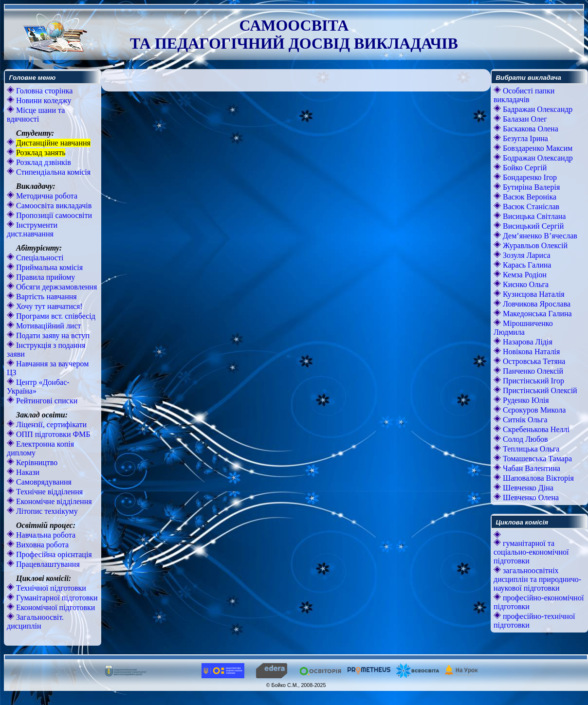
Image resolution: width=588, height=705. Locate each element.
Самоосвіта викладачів (53, 206)
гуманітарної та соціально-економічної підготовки (531, 552)
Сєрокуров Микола (533, 410)
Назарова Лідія (527, 342)
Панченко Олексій (532, 371)
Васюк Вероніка (529, 197)
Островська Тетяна (533, 361)
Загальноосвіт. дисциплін (35, 622)
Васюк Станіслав (530, 207)
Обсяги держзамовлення (55, 287)
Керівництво (36, 462)
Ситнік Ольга (524, 420)
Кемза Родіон (524, 275)
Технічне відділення (48, 492)
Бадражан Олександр (537, 109)
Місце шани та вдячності (36, 115)
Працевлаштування (47, 564)
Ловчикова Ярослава (536, 304)
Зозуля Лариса (526, 255)
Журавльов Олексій (534, 245)
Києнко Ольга (525, 284)
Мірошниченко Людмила (523, 328)
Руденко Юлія (525, 400)
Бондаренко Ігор (529, 177)
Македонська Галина (536, 314)
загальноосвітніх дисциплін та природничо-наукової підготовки (537, 579)
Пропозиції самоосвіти (53, 215)
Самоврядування (43, 482)
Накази (27, 472)
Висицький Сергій (532, 226)
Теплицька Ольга (530, 449)
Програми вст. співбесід (55, 316)
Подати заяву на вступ (52, 335)
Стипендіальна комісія (52, 172)
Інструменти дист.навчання (32, 229)
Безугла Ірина (524, 138)
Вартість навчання (46, 297)
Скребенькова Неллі (535, 429)
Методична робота (46, 196)
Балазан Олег (524, 119)
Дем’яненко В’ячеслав (539, 236)
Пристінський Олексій (539, 390)
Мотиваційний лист (48, 326)
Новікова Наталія (530, 352)
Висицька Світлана (533, 216)
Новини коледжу (43, 100)
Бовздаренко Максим (537, 148)
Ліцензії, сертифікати (50, 425)
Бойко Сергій (524, 168)
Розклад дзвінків (43, 162)
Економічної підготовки (55, 607)
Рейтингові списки (46, 401)
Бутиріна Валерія (530, 187)
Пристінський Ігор (533, 381)
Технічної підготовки (50, 588)
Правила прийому (45, 277)
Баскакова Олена (530, 129)
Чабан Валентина (531, 468)
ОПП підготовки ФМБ (52, 434)
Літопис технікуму (46, 511)
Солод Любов (524, 439)
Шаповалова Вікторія (537, 478)
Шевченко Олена (530, 497)
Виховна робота (41, 545)
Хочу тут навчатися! (48, 306)
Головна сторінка (43, 91)
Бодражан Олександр (537, 158)
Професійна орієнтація (53, 554)
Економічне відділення (53, 501)
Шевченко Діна (527, 488)
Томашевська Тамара (536, 459)
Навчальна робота (45, 535)
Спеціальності (39, 258)
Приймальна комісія (48, 267)
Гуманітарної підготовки (56, 598)
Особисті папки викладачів (524, 95)
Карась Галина (526, 265)
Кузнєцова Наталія (533, 294)
